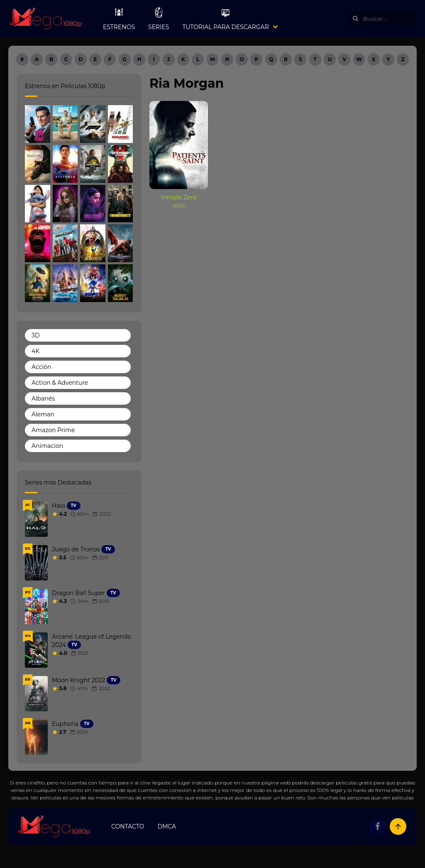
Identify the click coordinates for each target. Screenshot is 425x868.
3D (35, 335)
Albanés (43, 398)
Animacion (47, 446)
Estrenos (119, 18)
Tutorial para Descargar (225, 18)
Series (159, 18)
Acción (42, 367)
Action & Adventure (60, 383)
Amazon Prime (53, 430)
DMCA (167, 826)
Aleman (43, 414)
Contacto (128, 826)
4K (35, 351)
